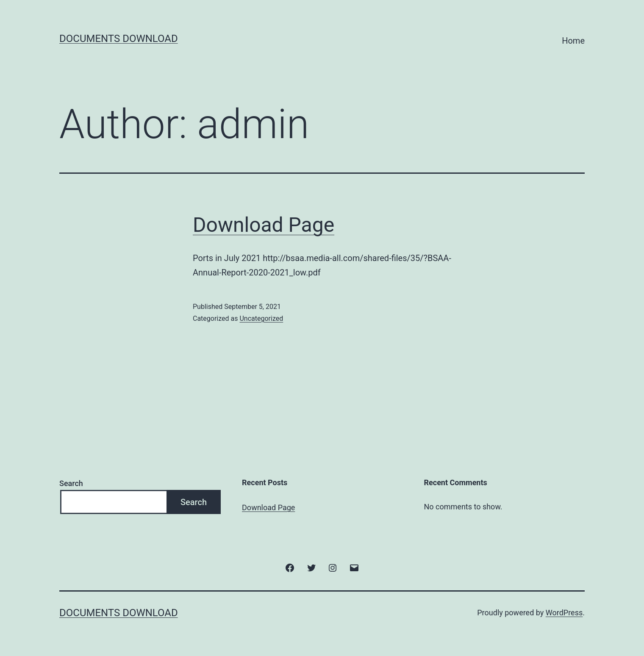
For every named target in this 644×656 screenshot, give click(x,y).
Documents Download (119, 39)
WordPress (564, 613)
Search (71, 483)
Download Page (264, 225)
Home (573, 41)
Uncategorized (261, 318)
